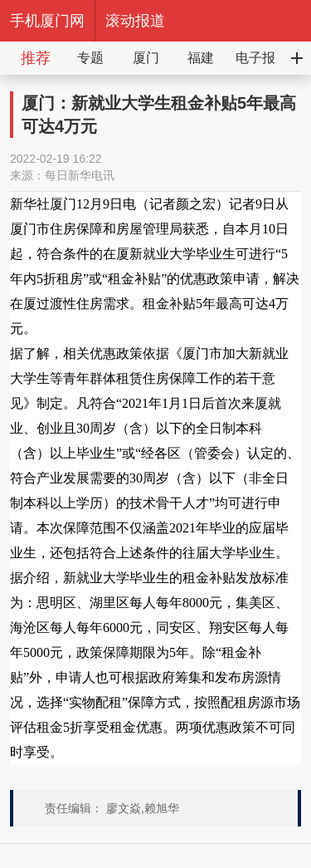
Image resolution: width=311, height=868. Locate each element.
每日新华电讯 (80, 175)
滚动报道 (135, 21)
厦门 (146, 58)
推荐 (36, 58)
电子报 (255, 58)
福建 (201, 58)
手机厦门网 (47, 21)
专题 (90, 58)
